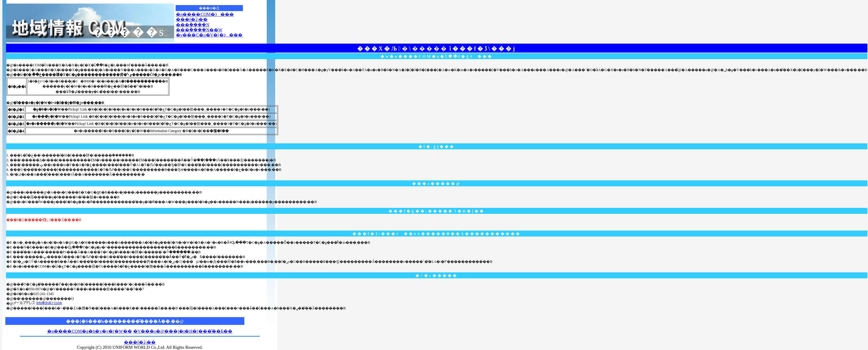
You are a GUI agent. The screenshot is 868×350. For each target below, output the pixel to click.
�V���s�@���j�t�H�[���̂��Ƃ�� (183, 331)
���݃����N (193, 25)
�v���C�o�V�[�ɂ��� (209, 35)
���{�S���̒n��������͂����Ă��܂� (121, 321)
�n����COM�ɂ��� (205, 14)
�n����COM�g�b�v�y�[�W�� (90, 331)
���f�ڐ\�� (192, 19)
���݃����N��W (199, 30)
